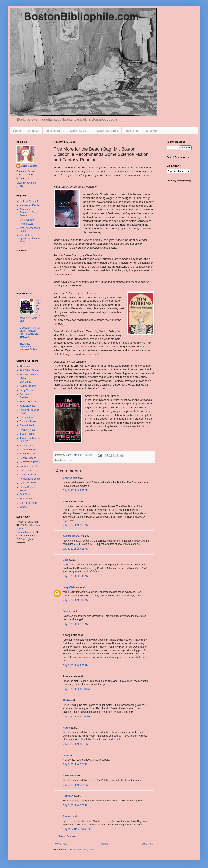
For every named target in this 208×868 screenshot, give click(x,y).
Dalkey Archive (28, 386)
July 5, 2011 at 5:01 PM (76, 764)
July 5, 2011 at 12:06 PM (76, 717)
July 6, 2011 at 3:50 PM (76, 805)
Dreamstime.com (26, 532)
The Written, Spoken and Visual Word (30, 238)
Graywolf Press (28, 421)
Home (17, 131)
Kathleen (68, 796)
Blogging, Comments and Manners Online (28, 347)
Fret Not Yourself (29, 201)
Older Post (148, 844)
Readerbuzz (26, 224)
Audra (66, 728)
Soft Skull (25, 494)
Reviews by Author (106, 131)
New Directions (28, 458)
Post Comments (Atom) (81, 850)
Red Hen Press (28, 483)
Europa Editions (28, 402)
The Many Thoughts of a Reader (27, 212)
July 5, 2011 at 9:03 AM (76, 624)
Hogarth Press (27, 430)
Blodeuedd (69, 478)
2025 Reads (53, 131)
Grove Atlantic (27, 425)
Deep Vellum (27, 390)
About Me (33, 131)
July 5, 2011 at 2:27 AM (76, 491)
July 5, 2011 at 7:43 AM (76, 576)
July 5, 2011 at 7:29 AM (76, 525)
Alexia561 (68, 776)
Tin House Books (29, 503)
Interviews (150, 131)
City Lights (25, 382)
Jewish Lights (27, 434)
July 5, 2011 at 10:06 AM (76, 689)
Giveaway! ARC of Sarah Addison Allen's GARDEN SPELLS (30, 332)
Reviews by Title (78, 131)
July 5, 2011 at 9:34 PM (76, 785)
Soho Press (26, 499)
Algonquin (25, 366)
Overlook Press (28, 475)
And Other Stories (29, 370)
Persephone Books (30, 479)
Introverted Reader (30, 205)
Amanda (68, 817)
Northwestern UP (29, 466)
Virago (23, 507)
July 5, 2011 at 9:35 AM (76, 665)
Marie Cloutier (29, 166)
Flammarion (26, 417)
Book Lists (131, 131)
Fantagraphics (27, 406)
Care (66, 560)
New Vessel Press (30, 462)
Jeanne (67, 611)
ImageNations (71, 587)
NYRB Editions (28, 454)
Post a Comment (68, 836)
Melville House (28, 450)
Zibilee (67, 700)
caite (66, 755)
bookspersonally (73, 536)
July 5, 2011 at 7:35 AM (76, 549)
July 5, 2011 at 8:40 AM (76, 600)
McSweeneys (27, 445)
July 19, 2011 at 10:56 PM (77, 829)
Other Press (26, 471)
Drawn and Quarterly (26, 396)
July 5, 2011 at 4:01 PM (76, 744)
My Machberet (27, 220)
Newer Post (61, 844)
